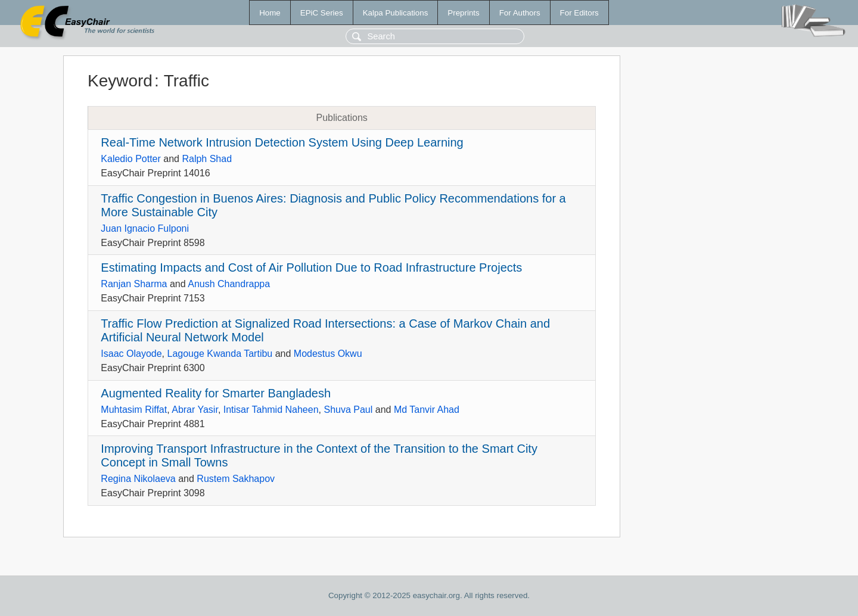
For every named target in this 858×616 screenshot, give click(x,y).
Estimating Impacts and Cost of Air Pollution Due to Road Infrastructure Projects (311, 267)
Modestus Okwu (328, 354)
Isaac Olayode (131, 354)
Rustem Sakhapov (236, 479)
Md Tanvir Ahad (427, 410)
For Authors (520, 13)
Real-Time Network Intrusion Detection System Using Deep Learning (282, 142)
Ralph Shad (207, 159)
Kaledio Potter (131, 159)
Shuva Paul (348, 410)
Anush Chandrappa (229, 284)
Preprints (463, 13)
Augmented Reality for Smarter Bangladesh (216, 393)
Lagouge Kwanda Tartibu (220, 354)
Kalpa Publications (396, 13)
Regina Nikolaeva (138, 479)
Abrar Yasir (195, 410)
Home (270, 13)
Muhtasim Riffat (134, 410)
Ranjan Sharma (134, 284)
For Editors (579, 13)
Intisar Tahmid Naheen (271, 410)
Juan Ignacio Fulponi (145, 228)
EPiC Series (322, 13)
